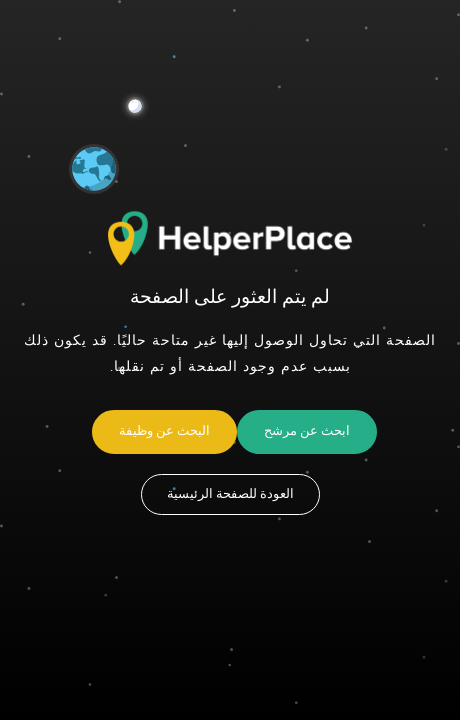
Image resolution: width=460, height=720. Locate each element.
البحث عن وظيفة (164, 431)
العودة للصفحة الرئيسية (230, 494)
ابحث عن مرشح (307, 431)
